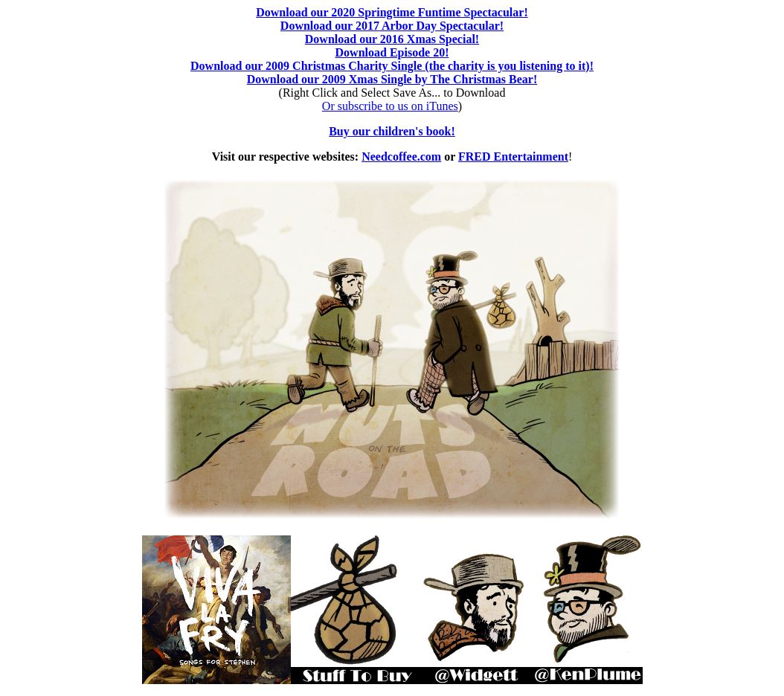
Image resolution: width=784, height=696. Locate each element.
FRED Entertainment (513, 157)
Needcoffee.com (401, 157)
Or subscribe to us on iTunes (390, 106)
